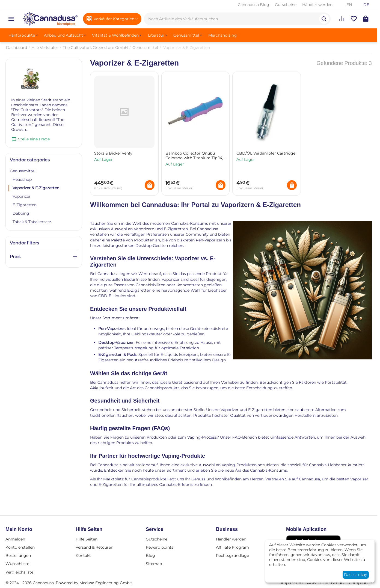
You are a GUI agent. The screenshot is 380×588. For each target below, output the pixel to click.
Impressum (292, 583)
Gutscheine (286, 5)
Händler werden (317, 5)
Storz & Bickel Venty (113, 153)
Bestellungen (18, 556)
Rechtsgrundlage (232, 556)
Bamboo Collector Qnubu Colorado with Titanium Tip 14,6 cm (195, 156)
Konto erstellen (20, 547)
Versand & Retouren (94, 547)
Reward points (160, 547)
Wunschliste (17, 564)
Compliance (360, 583)
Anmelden (15, 539)
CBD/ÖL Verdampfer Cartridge (266, 153)
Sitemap (154, 564)
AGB (311, 583)
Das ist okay (356, 575)
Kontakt (83, 556)
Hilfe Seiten (87, 539)
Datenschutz (332, 583)
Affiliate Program (232, 547)
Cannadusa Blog (253, 5)
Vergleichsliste (19, 572)
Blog (150, 556)
